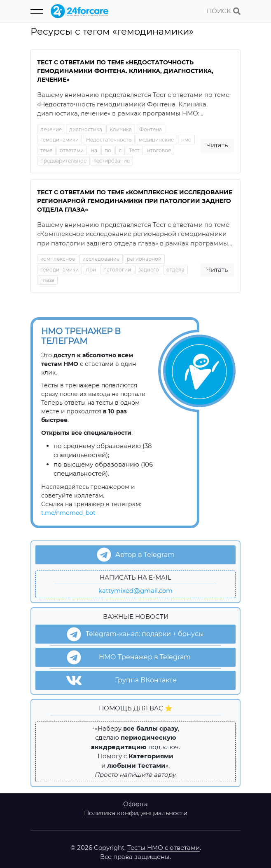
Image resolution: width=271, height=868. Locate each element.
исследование (101, 259)
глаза (47, 280)
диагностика (86, 129)
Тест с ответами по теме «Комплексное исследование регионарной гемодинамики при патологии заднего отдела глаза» (135, 201)
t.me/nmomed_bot (68, 513)
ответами (72, 150)
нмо (186, 140)
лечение (51, 129)
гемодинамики (60, 140)
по (108, 150)
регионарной (144, 259)
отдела (175, 270)
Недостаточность (109, 140)
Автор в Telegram (136, 555)
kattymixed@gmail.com (135, 591)
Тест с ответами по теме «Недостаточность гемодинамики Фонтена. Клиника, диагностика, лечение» (125, 71)
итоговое (159, 150)
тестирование (112, 161)
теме (46, 150)
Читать (217, 145)
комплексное (58, 259)
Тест (134, 150)
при (91, 270)
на (94, 150)
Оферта (135, 804)
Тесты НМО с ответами (164, 848)
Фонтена (151, 129)
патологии (117, 270)
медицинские (156, 140)
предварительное (63, 161)
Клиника (121, 129)
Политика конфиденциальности (136, 813)
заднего (149, 270)
